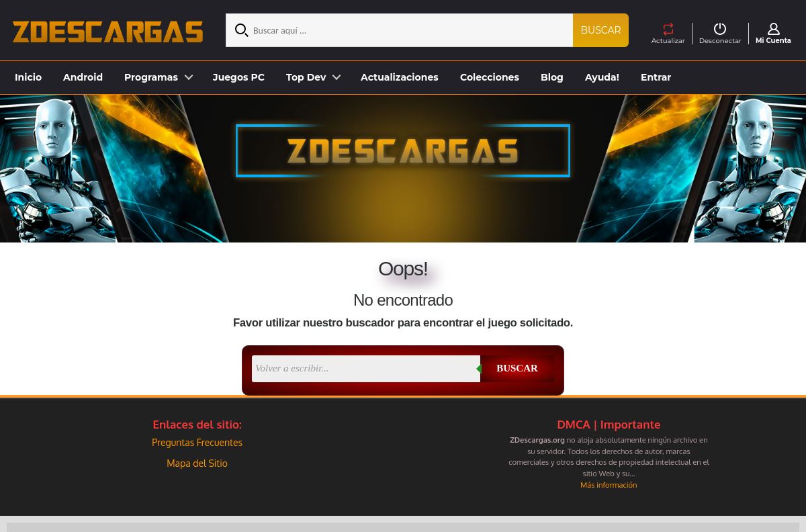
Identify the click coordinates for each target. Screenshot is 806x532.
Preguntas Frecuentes (197, 442)
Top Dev (306, 77)
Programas (151, 77)
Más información (609, 485)
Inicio (28, 77)
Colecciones (490, 77)
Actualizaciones (400, 77)
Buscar (601, 30)
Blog (552, 77)
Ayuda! (602, 77)
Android (83, 77)
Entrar (656, 77)
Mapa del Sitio (197, 463)
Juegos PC (239, 77)
